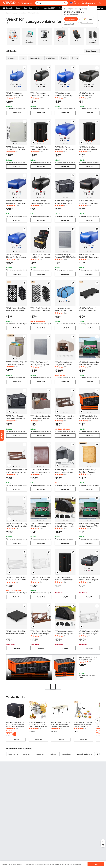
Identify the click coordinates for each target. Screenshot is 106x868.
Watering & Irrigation (34, 13)
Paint (45, 41)
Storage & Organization (29, 42)
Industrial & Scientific (93, 42)
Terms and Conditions (87, 23)
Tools (77, 41)
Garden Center (23, 13)
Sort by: (88, 51)
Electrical (61, 41)
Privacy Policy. (70, 25)
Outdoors (14, 13)
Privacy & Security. (77, 864)
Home (8, 13)
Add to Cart (17, 113)
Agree (96, 864)
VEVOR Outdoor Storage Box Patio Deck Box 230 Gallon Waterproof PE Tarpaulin (89, 365)
